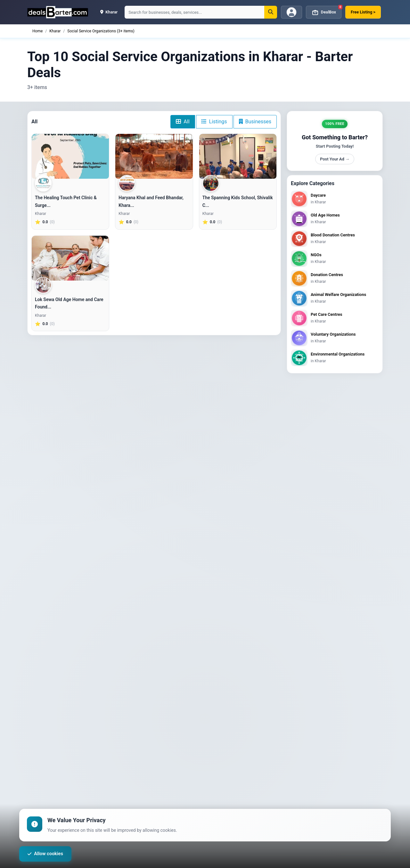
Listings (214, 122)
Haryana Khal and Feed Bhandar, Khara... (151, 201)
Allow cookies (46, 854)
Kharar (55, 31)
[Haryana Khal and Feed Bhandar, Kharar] (154, 156)
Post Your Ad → (335, 159)
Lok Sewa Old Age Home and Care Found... (69, 303)
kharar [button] (109, 12)
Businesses (255, 122)
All (183, 122)
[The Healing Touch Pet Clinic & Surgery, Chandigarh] (70, 156)
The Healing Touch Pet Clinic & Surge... (66, 201)
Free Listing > (363, 12)
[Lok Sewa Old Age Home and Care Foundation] (70, 258)
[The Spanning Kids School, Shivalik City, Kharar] (238, 156)
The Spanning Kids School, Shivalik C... (238, 201)
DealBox (326, 11)
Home (37, 31)
